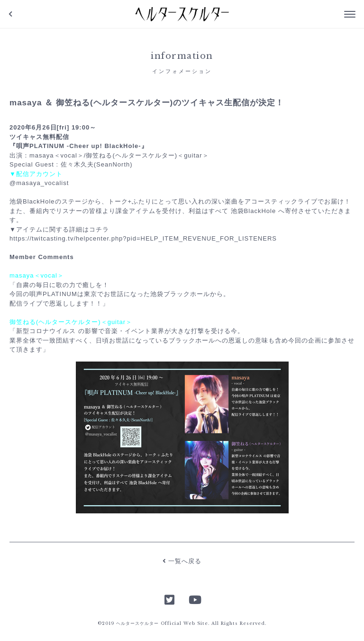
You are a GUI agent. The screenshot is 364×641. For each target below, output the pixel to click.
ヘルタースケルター (182, 14)
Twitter (170, 599)
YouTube (194, 599)
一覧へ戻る (182, 561)
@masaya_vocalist (39, 183)
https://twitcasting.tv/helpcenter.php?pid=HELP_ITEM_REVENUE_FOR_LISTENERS (143, 238)
